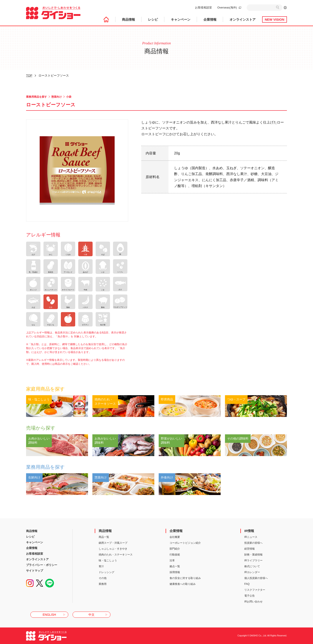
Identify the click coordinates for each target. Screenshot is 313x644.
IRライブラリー (253, 560)
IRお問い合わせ (253, 602)
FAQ (247, 584)
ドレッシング (107, 572)
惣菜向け (57, 97)
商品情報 (128, 19)
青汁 (101, 566)
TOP (29, 75)
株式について (252, 566)
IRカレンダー (252, 572)
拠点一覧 (175, 566)
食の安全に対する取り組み (185, 578)
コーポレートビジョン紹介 (185, 543)
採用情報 (175, 572)
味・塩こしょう (108, 560)
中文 (92, 615)
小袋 (69, 97)
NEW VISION (275, 19)
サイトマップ (35, 571)
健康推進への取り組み (183, 584)
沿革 (172, 560)
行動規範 (175, 555)
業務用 (103, 584)
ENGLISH (49, 615)
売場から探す (41, 428)
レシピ (153, 19)
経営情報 (250, 549)
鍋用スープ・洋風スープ (113, 543)
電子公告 (250, 596)
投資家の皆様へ (253, 543)
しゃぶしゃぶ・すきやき (113, 549)
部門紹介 (175, 549)
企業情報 (210, 19)
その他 (103, 578)
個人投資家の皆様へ (256, 578)
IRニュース (251, 537)
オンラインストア (243, 19)
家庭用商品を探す (45, 389)
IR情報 (249, 531)
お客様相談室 (203, 8)
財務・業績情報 (253, 555)
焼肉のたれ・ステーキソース (116, 555)
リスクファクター (255, 590)
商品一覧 (104, 537)
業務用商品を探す (37, 97)
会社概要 (175, 537)
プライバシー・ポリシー (42, 565)
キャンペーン (181, 19)
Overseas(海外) (227, 8)
